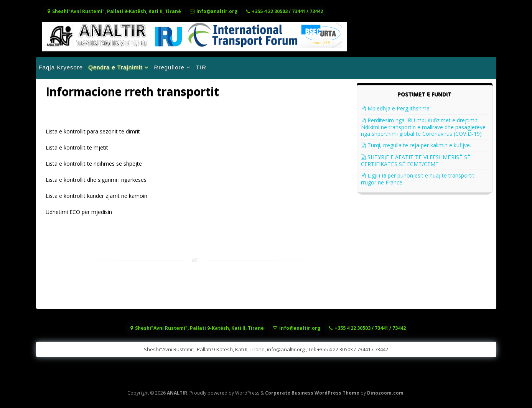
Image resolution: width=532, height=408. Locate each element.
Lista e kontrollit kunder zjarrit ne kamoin (96, 196)
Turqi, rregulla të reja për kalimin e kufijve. (419, 145)
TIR (201, 67)
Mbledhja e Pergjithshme (399, 108)
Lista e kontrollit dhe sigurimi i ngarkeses (96, 180)
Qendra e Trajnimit (115, 67)
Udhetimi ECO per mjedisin (79, 212)
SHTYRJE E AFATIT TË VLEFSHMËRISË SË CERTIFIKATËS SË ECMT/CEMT (416, 160)
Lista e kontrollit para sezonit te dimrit (93, 131)
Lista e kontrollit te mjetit (77, 147)
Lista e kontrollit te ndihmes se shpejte (94, 164)
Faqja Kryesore (61, 67)
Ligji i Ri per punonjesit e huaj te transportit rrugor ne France (418, 179)
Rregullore (169, 67)
